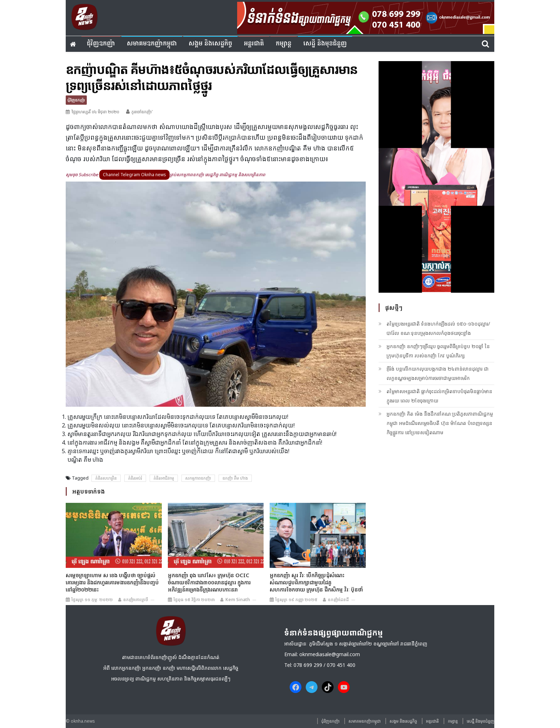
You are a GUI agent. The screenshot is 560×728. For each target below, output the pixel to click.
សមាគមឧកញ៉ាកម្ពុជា (152, 44)
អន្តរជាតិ (254, 44)
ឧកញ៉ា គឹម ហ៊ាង (235, 478)
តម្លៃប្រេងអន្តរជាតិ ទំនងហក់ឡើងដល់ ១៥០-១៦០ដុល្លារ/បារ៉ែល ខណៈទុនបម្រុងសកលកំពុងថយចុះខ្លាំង (438, 328)
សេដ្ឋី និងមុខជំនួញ (325, 44)
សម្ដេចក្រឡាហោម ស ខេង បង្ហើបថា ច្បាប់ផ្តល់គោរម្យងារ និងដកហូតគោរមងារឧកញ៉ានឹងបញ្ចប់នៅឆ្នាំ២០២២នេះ (112, 582)
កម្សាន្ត (284, 44)
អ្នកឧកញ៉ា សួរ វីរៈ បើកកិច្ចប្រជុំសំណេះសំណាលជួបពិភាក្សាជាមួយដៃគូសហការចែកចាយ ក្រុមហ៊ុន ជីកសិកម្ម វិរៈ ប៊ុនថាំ (316, 582)
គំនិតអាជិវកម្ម (164, 478)
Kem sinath (238, 600)
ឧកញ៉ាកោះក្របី (136, 600)
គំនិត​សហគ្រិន (106, 478)
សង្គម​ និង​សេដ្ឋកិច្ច (210, 44)
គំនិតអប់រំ (135, 478)
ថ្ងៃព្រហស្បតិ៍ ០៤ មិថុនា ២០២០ (95, 112)
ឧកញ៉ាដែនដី (338, 600)
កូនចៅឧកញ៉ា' (142, 112)
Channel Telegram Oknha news (134, 175)
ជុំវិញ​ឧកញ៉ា (101, 44)
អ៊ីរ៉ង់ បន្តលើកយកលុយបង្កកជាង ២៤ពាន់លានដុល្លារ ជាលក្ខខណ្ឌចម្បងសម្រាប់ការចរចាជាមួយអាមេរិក (437, 373)
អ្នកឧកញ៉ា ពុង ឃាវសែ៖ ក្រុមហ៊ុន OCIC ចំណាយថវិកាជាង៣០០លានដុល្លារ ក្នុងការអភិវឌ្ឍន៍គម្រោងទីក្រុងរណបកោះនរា (209, 582)
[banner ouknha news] (366, 17)
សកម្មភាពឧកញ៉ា (198, 478)
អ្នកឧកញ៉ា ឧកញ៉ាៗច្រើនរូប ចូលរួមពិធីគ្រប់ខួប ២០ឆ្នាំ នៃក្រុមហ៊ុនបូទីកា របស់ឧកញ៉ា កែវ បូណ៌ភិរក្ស (438, 351)
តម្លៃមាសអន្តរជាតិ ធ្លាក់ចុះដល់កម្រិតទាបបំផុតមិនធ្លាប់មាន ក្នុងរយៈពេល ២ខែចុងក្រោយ (439, 396)
